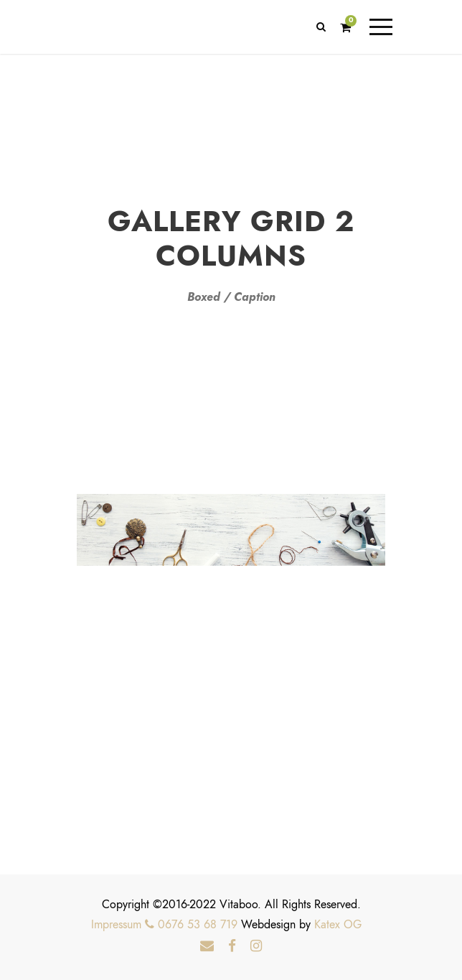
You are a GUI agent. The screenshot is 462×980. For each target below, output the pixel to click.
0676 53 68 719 (191, 925)
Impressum (116, 925)
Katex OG (338, 925)
